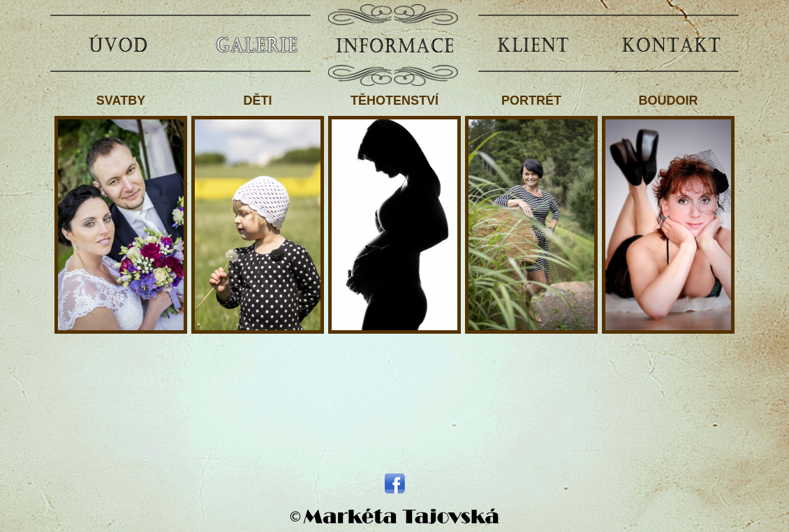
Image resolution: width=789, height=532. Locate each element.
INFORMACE (394, 44)
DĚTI (258, 214)
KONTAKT (671, 44)
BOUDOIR (668, 214)
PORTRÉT (531, 214)
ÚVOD (118, 44)
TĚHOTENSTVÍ (394, 214)
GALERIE (256, 44)
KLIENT (533, 44)
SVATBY (121, 214)
